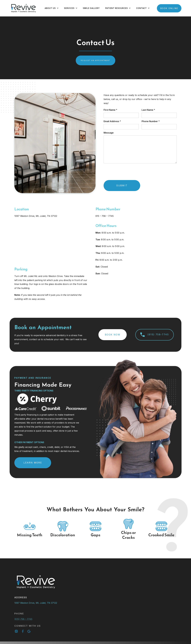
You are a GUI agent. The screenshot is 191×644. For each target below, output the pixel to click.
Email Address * (112, 121)
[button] (52, 8)
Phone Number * (151, 121)
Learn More (33, 465)
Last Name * (148, 110)
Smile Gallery (91, 8)
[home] (24, 8)
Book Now (113, 335)
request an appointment (95, 60)
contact (141, 8)
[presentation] (123, 172)
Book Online (169, 8)
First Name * (110, 110)
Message (109, 133)
